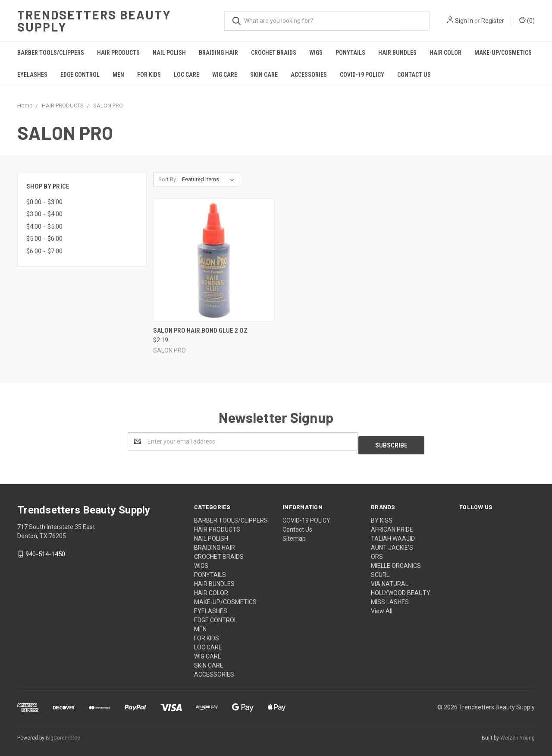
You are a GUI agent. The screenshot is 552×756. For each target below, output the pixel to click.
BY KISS (382, 517)
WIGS (316, 53)
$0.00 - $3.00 (44, 202)
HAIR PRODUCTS (118, 53)
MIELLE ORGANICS (396, 562)
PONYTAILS (350, 53)
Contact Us (414, 75)
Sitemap (294, 535)
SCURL (380, 571)
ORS (377, 553)
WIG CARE (225, 75)
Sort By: (168, 179)
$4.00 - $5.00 (44, 227)
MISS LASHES (390, 598)
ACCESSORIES (309, 75)
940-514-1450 (45, 550)
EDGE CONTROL (80, 75)
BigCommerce (63, 734)
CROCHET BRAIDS (274, 53)
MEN (118, 75)
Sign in (464, 21)
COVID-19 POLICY (362, 75)
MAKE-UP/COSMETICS (503, 53)
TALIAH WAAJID (393, 535)
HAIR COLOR (445, 53)
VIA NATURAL (390, 580)
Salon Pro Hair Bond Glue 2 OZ (200, 331)
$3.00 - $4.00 (44, 214)
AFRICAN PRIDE (392, 526)
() (527, 20)
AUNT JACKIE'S (392, 544)
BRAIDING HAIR (218, 53)
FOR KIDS (149, 75)
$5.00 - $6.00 (44, 239)
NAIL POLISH (169, 53)
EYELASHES (32, 75)
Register (493, 21)
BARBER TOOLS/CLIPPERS (51, 53)
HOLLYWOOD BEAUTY (401, 589)
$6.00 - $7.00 (44, 251)
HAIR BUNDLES (397, 53)
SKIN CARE (264, 75)
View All (382, 607)
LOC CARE (187, 75)
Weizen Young (517, 734)
